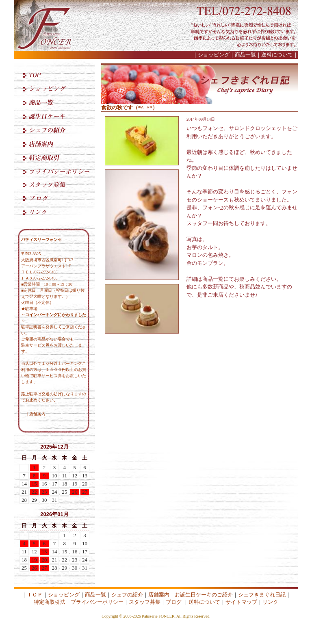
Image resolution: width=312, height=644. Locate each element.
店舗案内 (37, 414)
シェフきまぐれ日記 (262, 595)
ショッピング (214, 55)
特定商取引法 (50, 602)
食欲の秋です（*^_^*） (129, 107)
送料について (277, 55)
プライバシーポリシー (97, 602)
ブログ (174, 602)
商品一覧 (245, 55)
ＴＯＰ (35, 595)
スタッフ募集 (145, 602)
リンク (270, 602)
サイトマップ (241, 602)
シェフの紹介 (127, 595)
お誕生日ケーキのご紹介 (204, 595)
